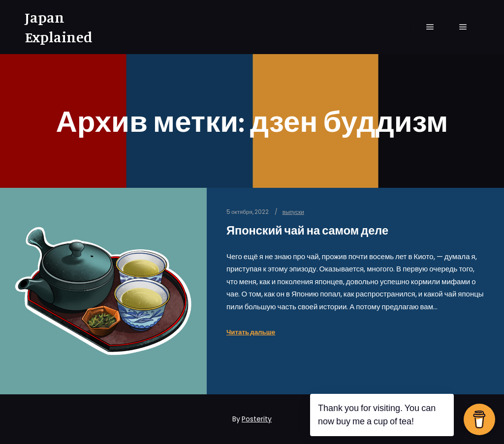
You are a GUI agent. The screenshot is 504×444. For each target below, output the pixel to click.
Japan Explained (59, 27)
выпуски (293, 212)
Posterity (257, 419)
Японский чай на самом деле (307, 230)
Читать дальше (251, 332)
